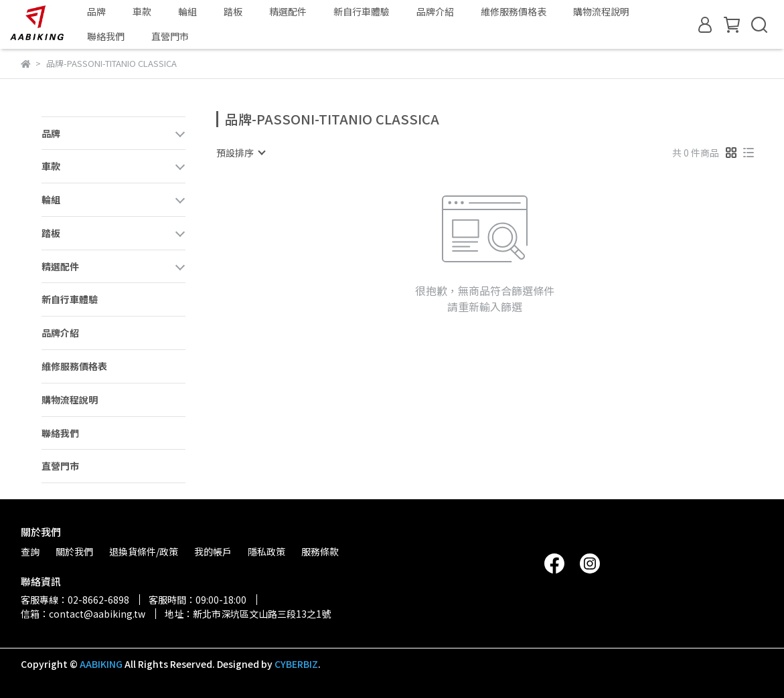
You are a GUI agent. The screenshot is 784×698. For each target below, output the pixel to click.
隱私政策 (266, 551)
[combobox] (240, 153)
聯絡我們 (106, 36)
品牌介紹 (435, 11)
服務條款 (320, 551)
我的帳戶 (213, 551)
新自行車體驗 (362, 11)
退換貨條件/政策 (144, 551)
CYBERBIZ (296, 664)
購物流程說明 (601, 11)
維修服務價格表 (514, 11)
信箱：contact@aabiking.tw (83, 614)
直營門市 (170, 36)
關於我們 (74, 551)
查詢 (30, 551)
